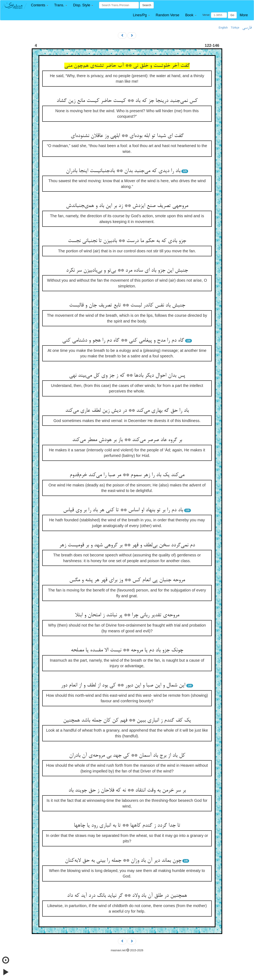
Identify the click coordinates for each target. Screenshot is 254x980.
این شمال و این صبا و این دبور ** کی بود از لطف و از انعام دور (123, 685)
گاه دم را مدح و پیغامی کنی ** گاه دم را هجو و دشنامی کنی (123, 341)
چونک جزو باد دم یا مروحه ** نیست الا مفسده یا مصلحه (127, 650)
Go (232, 15)
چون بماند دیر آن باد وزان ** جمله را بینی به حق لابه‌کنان (123, 861)
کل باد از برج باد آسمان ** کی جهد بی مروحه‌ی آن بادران (127, 756)
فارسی (247, 28)
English (223, 28)
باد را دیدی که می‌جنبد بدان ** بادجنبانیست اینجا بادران (123, 171)
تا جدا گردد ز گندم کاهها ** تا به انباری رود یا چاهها (127, 826)
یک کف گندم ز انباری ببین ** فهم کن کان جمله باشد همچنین (127, 721)
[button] (40, 5)
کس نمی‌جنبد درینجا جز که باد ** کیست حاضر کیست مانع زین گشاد (127, 101)
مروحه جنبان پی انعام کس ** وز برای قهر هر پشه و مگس (127, 580)
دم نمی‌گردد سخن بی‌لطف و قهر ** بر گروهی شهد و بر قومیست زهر (127, 545)
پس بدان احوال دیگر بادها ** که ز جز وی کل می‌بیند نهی (127, 376)
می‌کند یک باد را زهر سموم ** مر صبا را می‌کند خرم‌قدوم (127, 475)
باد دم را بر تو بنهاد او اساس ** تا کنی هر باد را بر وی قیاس (123, 510)
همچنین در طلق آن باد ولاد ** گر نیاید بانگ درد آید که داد (127, 896)
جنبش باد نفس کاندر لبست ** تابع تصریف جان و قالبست (127, 305)
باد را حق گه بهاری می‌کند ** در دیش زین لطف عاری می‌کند (127, 411)
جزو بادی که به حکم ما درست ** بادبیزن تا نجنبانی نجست (127, 241)
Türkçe (235, 28)
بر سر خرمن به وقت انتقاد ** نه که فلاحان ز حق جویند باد (127, 791)
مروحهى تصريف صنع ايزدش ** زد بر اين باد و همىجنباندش (127, 206)
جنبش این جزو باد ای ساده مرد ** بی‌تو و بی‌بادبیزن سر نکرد (127, 271)
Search (147, 5)
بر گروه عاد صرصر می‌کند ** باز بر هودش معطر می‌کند (127, 440)
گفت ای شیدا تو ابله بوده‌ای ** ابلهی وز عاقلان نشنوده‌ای (127, 136)
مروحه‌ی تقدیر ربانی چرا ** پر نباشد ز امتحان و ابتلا (127, 615)
